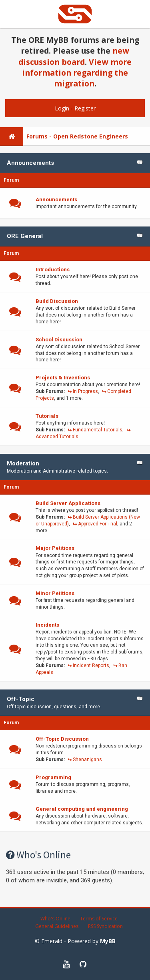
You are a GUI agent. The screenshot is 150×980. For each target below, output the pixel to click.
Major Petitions (55, 548)
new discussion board (74, 56)
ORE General (25, 236)
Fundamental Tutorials (98, 430)
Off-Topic (21, 699)
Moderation (23, 463)
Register (85, 108)
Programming (53, 777)
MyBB (108, 941)
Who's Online (55, 919)
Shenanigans (87, 760)
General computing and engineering (82, 809)
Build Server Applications (68, 503)
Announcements (30, 163)
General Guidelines (57, 926)
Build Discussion (57, 301)
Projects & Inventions (63, 378)
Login (62, 108)
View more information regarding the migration (77, 73)
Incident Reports (91, 665)
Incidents (47, 625)
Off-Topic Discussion (62, 739)
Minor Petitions (55, 593)
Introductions (53, 270)
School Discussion (59, 340)
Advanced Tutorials (57, 437)
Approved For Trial (98, 524)
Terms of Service (99, 919)
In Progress (85, 391)
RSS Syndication (105, 926)
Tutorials (47, 416)
